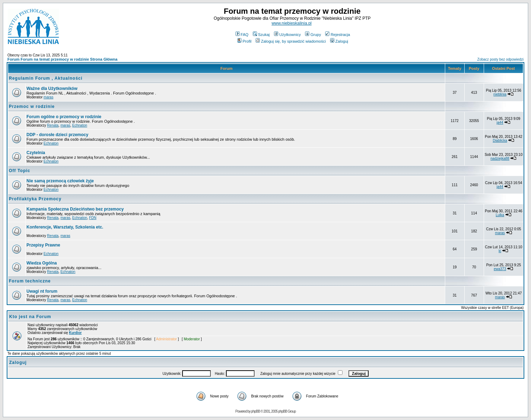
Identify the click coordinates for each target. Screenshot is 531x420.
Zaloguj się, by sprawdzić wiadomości (291, 41)
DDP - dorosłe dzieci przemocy (57, 135)
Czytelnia (36, 153)
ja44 (500, 123)
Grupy (313, 35)
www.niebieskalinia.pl (291, 23)
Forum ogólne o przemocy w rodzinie (64, 117)
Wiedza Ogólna (42, 263)
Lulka (500, 215)
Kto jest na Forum (30, 317)
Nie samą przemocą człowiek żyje (60, 181)
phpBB (255, 411)
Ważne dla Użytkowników (52, 89)
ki (500, 251)
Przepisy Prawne (43, 245)
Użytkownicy (287, 35)
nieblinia (500, 94)
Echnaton (80, 125)
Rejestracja (338, 35)
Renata (53, 125)
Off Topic (20, 171)
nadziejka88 (500, 159)
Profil (244, 41)
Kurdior (75, 333)
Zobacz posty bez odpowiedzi (500, 59)
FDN (93, 218)
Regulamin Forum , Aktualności (46, 78)
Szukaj (261, 35)
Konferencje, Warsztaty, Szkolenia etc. (65, 227)
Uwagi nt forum (42, 291)
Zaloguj (339, 41)
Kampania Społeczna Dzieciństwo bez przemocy (75, 209)
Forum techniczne (30, 281)
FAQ (242, 35)
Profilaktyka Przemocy (35, 199)
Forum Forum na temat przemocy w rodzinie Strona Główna (62, 59)
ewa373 (500, 269)
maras (48, 97)
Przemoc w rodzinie (32, 106)
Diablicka (500, 141)
